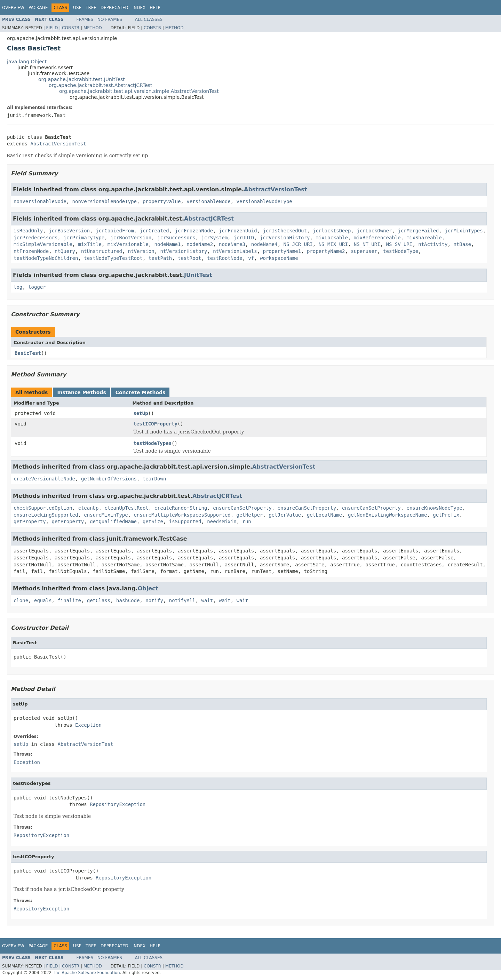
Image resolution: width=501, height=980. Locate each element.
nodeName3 (232, 244)
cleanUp (88, 508)
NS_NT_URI (367, 244)
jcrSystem (214, 238)
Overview (13, 8)
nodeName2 (200, 244)
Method (93, 28)
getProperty (30, 521)
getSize (153, 521)
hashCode (128, 600)
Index (139, 8)
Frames (85, 19)
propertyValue (162, 201)
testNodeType (401, 251)
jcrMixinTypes (464, 231)
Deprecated (114, 8)
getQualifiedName (113, 521)
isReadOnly (28, 231)
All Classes (149, 19)
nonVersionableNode (40, 201)
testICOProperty (156, 424)
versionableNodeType (264, 201)
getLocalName (324, 515)
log (18, 287)
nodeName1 (168, 244)
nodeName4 (264, 244)
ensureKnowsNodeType (435, 508)
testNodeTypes (153, 443)
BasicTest (28, 353)
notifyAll (182, 600)
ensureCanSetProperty (242, 508)
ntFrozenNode (31, 251)
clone (21, 600)
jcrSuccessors (176, 238)
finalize (69, 600)
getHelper (250, 515)
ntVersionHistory (184, 251)
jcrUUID (244, 238)
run (246, 521)
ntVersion (141, 251)
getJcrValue (285, 515)
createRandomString (181, 508)
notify (154, 600)
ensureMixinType (106, 515)
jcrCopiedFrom (115, 231)
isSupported (185, 521)
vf (251, 258)
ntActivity (433, 244)
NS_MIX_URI (333, 244)
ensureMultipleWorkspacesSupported (182, 515)
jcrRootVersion (131, 238)
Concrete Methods (141, 392)
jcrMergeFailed (418, 231)
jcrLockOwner (374, 231)
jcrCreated (154, 231)
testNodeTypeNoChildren (46, 258)
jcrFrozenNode (194, 231)
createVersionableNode (44, 479)
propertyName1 (282, 251)
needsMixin (222, 521)
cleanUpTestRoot (126, 508)
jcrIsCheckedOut (285, 231)
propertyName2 (326, 251)
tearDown (154, 479)
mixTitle (90, 244)
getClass (99, 600)
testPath (160, 258)
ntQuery (65, 251)
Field (52, 28)
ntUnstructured (102, 251)
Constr (71, 28)
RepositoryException (118, 804)
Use (77, 8)
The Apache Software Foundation (86, 973)
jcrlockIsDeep (332, 231)
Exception (88, 725)
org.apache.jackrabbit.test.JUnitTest (82, 79)
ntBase (462, 244)
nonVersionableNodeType (105, 201)
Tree (91, 8)
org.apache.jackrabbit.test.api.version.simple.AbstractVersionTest (139, 91)
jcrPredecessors (35, 238)
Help (155, 8)
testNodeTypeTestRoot (113, 258)
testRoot (189, 258)
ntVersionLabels (235, 251)
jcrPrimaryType (84, 238)
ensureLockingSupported (46, 515)
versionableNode (208, 201)
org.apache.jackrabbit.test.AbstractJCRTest (101, 85)
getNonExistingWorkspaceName (388, 515)
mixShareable (424, 238)
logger (37, 287)
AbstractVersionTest (58, 144)
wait (207, 600)
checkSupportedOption (43, 508)
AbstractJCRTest (209, 219)
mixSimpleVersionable (43, 244)
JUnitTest (198, 275)
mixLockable (332, 238)
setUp (141, 413)
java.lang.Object (27, 62)
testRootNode (225, 258)
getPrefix (446, 515)
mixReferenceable (377, 238)
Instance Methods (81, 392)
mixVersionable (128, 244)
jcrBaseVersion (69, 231)
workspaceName (279, 258)
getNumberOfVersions (109, 479)
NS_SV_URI (399, 244)
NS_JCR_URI (298, 244)
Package (38, 8)
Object (148, 588)
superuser (364, 251)
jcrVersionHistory (285, 238)
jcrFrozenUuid (238, 231)
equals (43, 600)
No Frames (110, 19)
